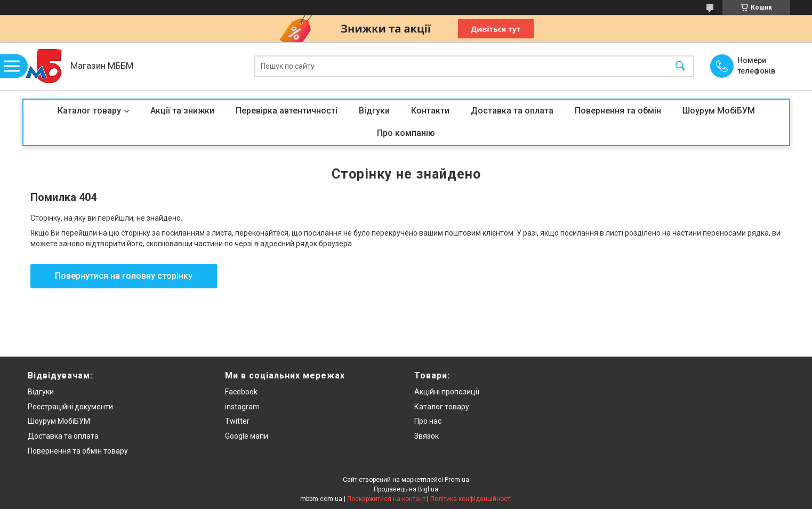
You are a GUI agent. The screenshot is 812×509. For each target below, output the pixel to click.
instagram (242, 407)
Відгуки (374, 111)
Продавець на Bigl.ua (406, 489)
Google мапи (247, 436)
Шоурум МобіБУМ (719, 111)
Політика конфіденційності (471, 499)
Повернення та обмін (618, 111)
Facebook (241, 392)
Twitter (237, 421)
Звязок (427, 436)
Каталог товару (89, 111)
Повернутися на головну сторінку (124, 276)
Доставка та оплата (512, 111)
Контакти (430, 111)
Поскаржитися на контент (386, 499)
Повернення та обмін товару (78, 451)
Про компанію (406, 133)
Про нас (428, 421)
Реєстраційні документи (70, 407)
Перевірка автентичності (287, 111)
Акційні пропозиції (447, 392)
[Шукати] (680, 66)
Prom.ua (457, 480)
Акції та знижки (182, 111)
